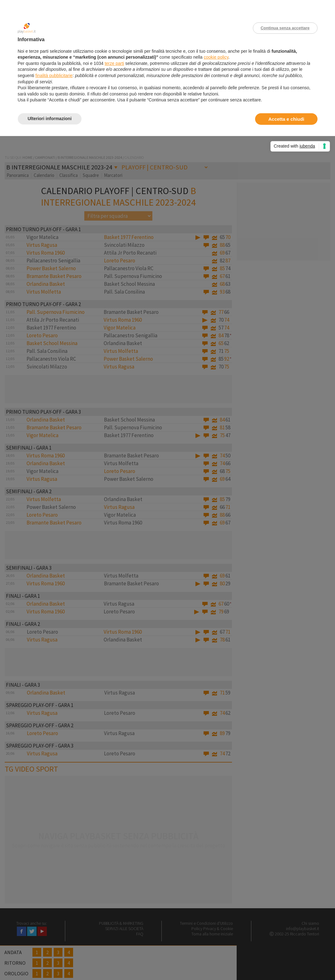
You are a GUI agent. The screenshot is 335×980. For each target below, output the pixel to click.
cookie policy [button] (216, 57)
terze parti (114, 63)
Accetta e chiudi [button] (286, 119)
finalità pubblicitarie (54, 76)
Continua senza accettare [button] (285, 28)
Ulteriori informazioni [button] (50, 119)
